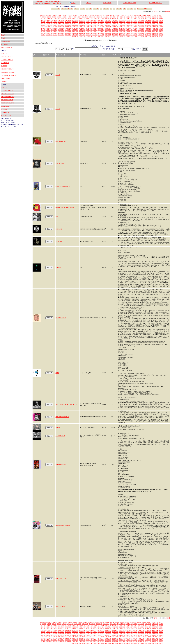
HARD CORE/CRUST (7, 57)
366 (92, 25)
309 (80, 23)
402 (54, 27)
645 (136, 33)
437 (136, 27)
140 (49, 19)
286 (148, 22)
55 (125, 15)
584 (115, 32)
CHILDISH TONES (61, 141)
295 (47, 23)
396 (162, 25)
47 (112, 15)
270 (110, 22)
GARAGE (4, 81)
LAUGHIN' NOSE (61, 464)
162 (101, 19)
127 (141, 17)
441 (146, 27)
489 (136, 28)
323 (113, 23)
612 (59, 33)
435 (131, 27)
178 (139, 19)
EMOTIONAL (5, 63)
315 (94, 23)
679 (94, 35)
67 (146, 15)
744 (155, 36)
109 (99, 17)
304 (68, 23)
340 (153, 23)
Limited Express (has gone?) (63, 525)
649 (146, 33)
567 (75, 32)
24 (73, 15)
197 (61, 20)
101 (80, 17)
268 (106, 22)
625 (89, 33)
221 (117, 20)
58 (130, 15)
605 (42, 33)
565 (70, 32)
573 (89, 32)
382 (129, 25)
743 (153, 36)
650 (148, 33)
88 (57, 17)
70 (151, 15)
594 (139, 32)
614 (63, 33)
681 (99, 35)
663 (56, 35)
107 (94, 17)
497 (155, 28)
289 (155, 22)
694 (129, 35)
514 (73, 30)
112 (106, 17)
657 (42, 35)
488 (134, 28)
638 (120, 33)
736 (136, 36)
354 (63, 25)
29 (82, 15)
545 (146, 30)
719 (96, 36)
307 (75, 23)
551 (160, 30)
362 (82, 25)
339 (150, 23)
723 (106, 36)
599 (150, 32)
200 (68, 20)
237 (155, 20)
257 (80, 22)
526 (101, 30)
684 (106, 35)
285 (146, 22)
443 (150, 27)
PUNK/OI (4, 54)
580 (106, 32)
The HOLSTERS (60, 606)
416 (87, 27)
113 (108, 17)
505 (52, 30)
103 (85, 17)
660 (49, 35)
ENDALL (58, 428)
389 (146, 25)
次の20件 (167, 11)
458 (63, 28)
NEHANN (58, 267)
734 (131, 36)
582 (110, 32)
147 (66, 19)
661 (51, 35)
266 (101, 22)
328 (124, 23)
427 (113, 27)
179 (141, 19)
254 (73, 22)
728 (117, 36)
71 (152, 15)
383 (131, 25)
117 (117, 17)
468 (87, 28)
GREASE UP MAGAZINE (63, 186)
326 (120, 23)
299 (56, 23)
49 (115, 15)
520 (87, 30)
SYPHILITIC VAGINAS (62, 417)
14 (56, 15)
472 (96, 28)
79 (42, 17)
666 (63, 35)
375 (113, 25)
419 (94, 27)
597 (146, 32)
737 (139, 36)
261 (89, 22)
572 (87, 32)
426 (110, 27)
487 (131, 28)
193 (52, 20)
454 (54, 28)
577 (99, 32)
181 (146, 19)
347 (47, 25)
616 (68, 33)
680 (96, 35)
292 (162, 22)
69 (149, 15)
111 (104, 17)
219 (113, 20)
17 (62, 15)
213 (99, 20)
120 (124, 17)
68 (147, 15)
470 (92, 28)
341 (155, 23)
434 (129, 27)
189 (42, 20)
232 (143, 20)
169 (117, 19)
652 (153, 33)
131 (150, 17)
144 (59, 19)
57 (129, 15)
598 (148, 32)
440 (143, 27)
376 (115, 25)
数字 (138, 9)
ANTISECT (59, 241)
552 (162, 30)
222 (120, 20)
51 (119, 15)
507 (56, 30)
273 (117, 22)
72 (154, 15)
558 (54, 32)
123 (131, 17)
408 (68, 27)
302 (63, 23)
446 (157, 27)
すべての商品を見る (7, 47)
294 (44, 23)
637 (117, 33)
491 (141, 28)
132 (153, 17)
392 (153, 25)
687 (113, 35)
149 (70, 19)
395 (160, 25)
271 (113, 22)
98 (74, 17)
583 (113, 32)
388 (143, 25)
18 (63, 15)
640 (124, 33)
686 (110, 35)
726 (113, 36)
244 (49, 22)
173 (127, 19)
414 (82, 27)
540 (134, 30)
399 (47, 27)
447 (160, 27)
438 (139, 27)
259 (84, 22)
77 (162, 15)
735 (134, 36)
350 (54, 25)
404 (59, 27)
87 (56, 17)
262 (92, 22)
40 (100, 15)
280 (134, 22)
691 (122, 35)
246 (54, 22)
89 (59, 17)
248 (59, 22)
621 (80, 33)
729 (120, 36)
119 (122, 17)
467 (84, 28)
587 (122, 32)
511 (66, 30)
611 (56, 33)
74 (157, 15)
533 (117, 30)
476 (106, 28)
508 (59, 30)
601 (155, 32)
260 (87, 22)
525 (99, 30)
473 (99, 28)
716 (89, 36)
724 (108, 36)
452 (49, 28)
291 (160, 22)
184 (153, 19)
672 (77, 35)
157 (89, 19)
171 (122, 19)
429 (117, 27)
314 (92, 23)
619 (75, 33)
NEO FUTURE (60, 163)
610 (54, 33)
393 (155, 25)
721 (101, 36)
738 (141, 36)
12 (53, 15)
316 (96, 23)
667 (66, 35)
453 (51, 28)
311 (85, 23)
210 (92, 20)
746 (160, 36)
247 (56, 22)
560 (59, 32)
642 (129, 33)
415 (84, 27)
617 (70, 33)
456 (59, 28)
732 (127, 36)
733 (129, 36)
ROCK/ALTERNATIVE (8, 103)
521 (89, 30)
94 (68, 17)
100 (78, 17)
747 (162, 36)
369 (99, 25)
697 (136, 35)
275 (122, 22)
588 (124, 32)
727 (115, 36)
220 (115, 20)
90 (61, 17)
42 (104, 15)
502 (44, 30)
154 (82, 19)
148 (68, 19)
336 (143, 23)
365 (89, 25)
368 (96, 25)
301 (61, 23)
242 (44, 22)
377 (117, 25)
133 (155, 17)
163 (103, 19)
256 (77, 22)
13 (55, 15)
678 (92, 35)
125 (136, 17)
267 (103, 22)
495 (150, 28)
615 (66, 33)
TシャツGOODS (6, 115)
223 (122, 20)
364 (87, 25)
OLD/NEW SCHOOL (7, 60)
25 (75, 15)
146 (63, 19)
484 (124, 28)
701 (146, 35)
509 (61, 30)
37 (95, 15)
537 (127, 30)
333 (136, 23)
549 (155, 30)
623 (84, 33)
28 (80, 15)
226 (129, 20)
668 (68, 35)
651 (150, 33)
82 (47, 17)
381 (127, 25)
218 (110, 20)
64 (141, 15)
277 (127, 22)
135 (160, 17)
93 (66, 17)
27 (78, 15)
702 (148, 35)
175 (131, 19)
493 (146, 28)
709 (73, 36)
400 (49, 27)
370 (101, 25)
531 (113, 30)
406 (63, 27)
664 (59, 35)
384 (134, 25)
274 (120, 22)
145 (61, 19)
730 (122, 36)
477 (108, 28)
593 (136, 32)
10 (50, 15)
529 (108, 30)
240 (162, 20)
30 (83, 15)
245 (51, 22)
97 (72, 17)
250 (63, 22)
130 (148, 17)
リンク (89, 3)
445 (155, 27)
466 (82, 28)
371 (103, 25)
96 (71, 17)
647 (141, 33)
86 (54, 17)
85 (52, 17)
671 (75, 35)
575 (94, 32)
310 (82, 23)
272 (115, 22)
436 (134, 27)
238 (157, 20)
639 (122, 33)
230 (139, 20)
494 (148, 28)
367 (94, 25)
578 (101, 32)
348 (49, 25)
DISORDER (59, 229)
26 (77, 15)
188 (162, 19)
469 (89, 28)
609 (52, 33)
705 (155, 35)
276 (124, 22)
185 (155, 19)
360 (77, 25)
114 (111, 17)
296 (49, 23)
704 (153, 35)
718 (94, 36)
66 (144, 15)
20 (67, 15)
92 (64, 17)
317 (99, 23)
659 (47, 35)
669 (70, 35)
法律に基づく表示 (129, 3)
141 (51, 19)
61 (136, 15)
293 (42, 23)
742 (150, 36)
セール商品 (4, 44)
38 (97, 15)
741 (148, 36)
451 (47, 28)
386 (139, 25)
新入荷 (3, 35)
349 (51, 25)
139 (47, 19)
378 (120, 25)
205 (80, 20)
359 (75, 25)
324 (115, 23)
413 (80, 27)
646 (139, 33)
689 (117, 35)
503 (47, 30)
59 (132, 15)
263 (94, 22)
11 (52, 15)
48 (114, 15)
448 (162, 27)
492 (143, 28)
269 (108, 22)
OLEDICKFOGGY (61, 579)
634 (110, 33)
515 (75, 30)
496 (153, 28)
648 (143, 33)
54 (124, 15)
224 (124, 20)
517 (80, 30)
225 (127, 20)
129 (146, 17)
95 (69, 17)
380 (124, 25)
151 (75, 19)
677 (89, 35)
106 (92, 17)
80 (44, 17)
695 (131, 35)
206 (82, 20)
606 (44, 33)
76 (161, 15)
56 (127, 15)
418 (92, 27)
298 (54, 23)
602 (157, 32)
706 (157, 35)
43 (105, 15)
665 (61, 35)
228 (134, 20)
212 (96, 20)
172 (124, 19)
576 (96, 32)
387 (141, 25)
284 (143, 22)
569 (80, 32)
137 (42, 19)
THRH (57, 373)
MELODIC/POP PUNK (8, 69)
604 (162, 32)
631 (103, 33)
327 (122, 23)
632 (106, 33)
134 (157, 17)
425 (108, 27)
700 (143, 35)
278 (129, 22)
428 (115, 27)
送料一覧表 (107, 3)
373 (108, 25)
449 (42, 28)
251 (66, 22)
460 (68, 28)
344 (162, 23)
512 (68, 30)
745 (157, 36)
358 (73, 25)
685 (108, 35)
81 (46, 17)
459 (66, 28)
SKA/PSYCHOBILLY (7, 100)
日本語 (146, 9)
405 (61, 27)
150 (73, 19)
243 (47, 22)
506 (54, 30)
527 (103, 30)
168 (115, 19)
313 (89, 23)
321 (108, 23)
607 (47, 33)
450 (44, 28)
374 (110, 25)
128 (143, 17)
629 (99, 33)
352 (59, 25)
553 (42, 32)
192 (49, 20)
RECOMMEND (5, 41)
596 (143, 32)
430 (120, 27)
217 (108, 20)
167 (113, 19)
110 (101, 17)
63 (139, 15)
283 (141, 22)
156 (87, 19)
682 (101, 35)
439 (141, 27)
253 (70, 22)
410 (73, 27)
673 (80, 35)
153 (80, 19)
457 (61, 28)
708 (162, 35)
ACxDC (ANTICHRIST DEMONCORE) (67, 404)
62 (137, 15)
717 (92, 36)
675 (84, 35)
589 (127, 32)
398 (44, 27)
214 (101, 20)
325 (117, 23)
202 (73, 20)
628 (96, 33)
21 (68, 15)
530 (110, 30)
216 (106, 20)
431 (122, 27)
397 (42, 27)
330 (129, 23)
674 (82, 35)
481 (117, 28)
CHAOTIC (4, 66)
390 (148, 25)
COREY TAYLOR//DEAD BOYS (65, 208)
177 (136, 19)
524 (96, 30)
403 (56, 27)
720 (99, 36)
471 (94, 28)
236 (153, 20)
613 (61, 33)
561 (61, 32)
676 (87, 35)
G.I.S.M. (58, 75)
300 (59, 23)
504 (49, 30)
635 (113, 33)
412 (77, 27)
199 (66, 20)
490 (139, 28)
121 (127, 17)
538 (129, 30)
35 (92, 15)
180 (143, 19)
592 (134, 32)
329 (127, 23)
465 (80, 28)
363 (84, 25)
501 (42, 30)
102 (83, 17)
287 (150, 22)
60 (134, 15)
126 (139, 17)
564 (68, 32)
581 (108, 32)
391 (150, 25)
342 (157, 23)
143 (56, 19)
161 (99, 19)
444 (153, 27)
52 (120, 15)
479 (113, 28)
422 (101, 27)
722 (103, 36)
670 (73, 35)
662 (54, 35)
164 (106, 19)
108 (97, 17)
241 (42, 22)
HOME (72, 3)
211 (94, 20)
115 (113, 17)
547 (150, 30)
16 (60, 15)
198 (63, 20)
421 (99, 27)
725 (110, 36)
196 (59, 20)
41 (102, 15)
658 (44, 35)
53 (122, 15)
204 (77, 20)
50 (117, 15)
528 (106, 30)
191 (47, 20)
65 (142, 15)
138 (44, 19)
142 (54, 19)
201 (70, 20)
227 (131, 20)
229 (136, 20)
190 (44, 20)
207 (85, 20)
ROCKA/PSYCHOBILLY (8, 72)
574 (92, 32)
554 (44, 32)
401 (52, 27)
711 (77, 36)
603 (160, 32)
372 (106, 25)
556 (49, 32)
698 (139, 35)
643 (131, 33)
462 (73, 28)
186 (157, 19)
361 (80, 25)
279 (131, 22)
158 (92, 19)
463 (75, 28)
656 (162, 33)
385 (136, 25)
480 (115, 28)
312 (87, 23)
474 (101, 28)
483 (122, 28)
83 (49, 17)
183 (150, 19)
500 (162, 28)
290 (157, 22)
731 (124, 36)
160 (96, 19)
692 (124, 35)
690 (120, 35)
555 (47, 32)
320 (106, 23)
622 (82, 33)
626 (92, 33)
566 (73, 32)
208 (87, 20)
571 (84, 32)
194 (54, 20)
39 (99, 15)
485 (127, 28)
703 (150, 35)
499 (160, 28)
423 (103, 27)
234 (148, 20)
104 (87, 17)
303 (66, 23)
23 (72, 15)
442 (148, 27)
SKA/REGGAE (5, 78)
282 (139, 22)
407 (66, 27)
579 (103, 32)
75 (159, 15)
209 (89, 20)
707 (160, 35)
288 (153, 22)
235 (150, 20)
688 (115, 35)
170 (120, 19)
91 (62, 17)
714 (84, 36)
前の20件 (156, 11)
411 (75, 27)
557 (51, 32)
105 (90, 17)
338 (148, 23)
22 (70, 15)
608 (49, 33)
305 (70, 23)
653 (155, 33)
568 (77, 32)
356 (68, 25)
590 (129, 32)
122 (129, 17)
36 (93, 15)
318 (101, 23)
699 (141, 35)
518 (82, 30)
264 (96, 22)
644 (134, 33)
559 (56, 32)
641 (127, 33)
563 (66, 32)
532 (115, 30)
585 (117, 32)
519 (84, 30)
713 (82, 36)
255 (75, 22)
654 (157, 33)
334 (139, 23)
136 (162, 17)
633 (108, 33)
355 (66, 25)
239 (160, 20)
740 (146, 36)
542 (139, 30)
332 (134, 23)
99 (76, 17)
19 (65, 15)
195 (56, 20)
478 (110, 28)
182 (148, 19)
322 (110, 23)
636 (115, 33)
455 (56, 28)
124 (134, 17)
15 (58, 15)
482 (120, 28)
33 (88, 15)
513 (70, 30)
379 (122, 25)
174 (129, 19)
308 (77, 23)
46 (110, 15)
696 (134, 35)
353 (61, 25)
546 (148, 30)
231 (141, 20)
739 (143, 36)
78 (41, 17)
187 (160, 19)
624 (87, 33)
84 (51, 17)
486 (129, 28)
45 (109, 15)
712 (80, 36)
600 (153, 32)
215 (103, 20)
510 (63, 30)
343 (160, 23)
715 (87, 36)
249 (61, 22)
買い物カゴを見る (155, 3)
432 (124, 27)
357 (70, 25)
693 (127, 35)
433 (127, 27)
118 (120, 17)
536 (124, 30)
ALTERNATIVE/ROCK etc (9, 75)
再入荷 (3, 38)
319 (103, 23)
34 (90, 15)
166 (110, 19)
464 (77, 28)
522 (92, 30)
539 (131, 30)
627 (94, 33)
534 (120, 30)
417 (89, 27)
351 (56, 25)
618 (73, 33)
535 (122, 30)
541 (136, 30)
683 (103, 35)
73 (156, 15)
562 (63, 32)
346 (44, 25)
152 (77, 19)
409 (70, 27)
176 (134, 19)
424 (106, 27)
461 (70, 28)
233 (146, 20)
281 (136, 22)
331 (131, 23)
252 (68, 22)
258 (82, 22)
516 (77, 30)
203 (75, 20)
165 (108, 19)
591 (131, 32)
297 (52, 23)
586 (120, 32)
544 (143, 30)
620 (77, 33)
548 (153, 30)
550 (157, 30)
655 (160, 33)
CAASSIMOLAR (60, 436)
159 (94, 19)
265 (99, 22)
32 (87, 15)
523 (94, 30)
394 (157, 25)
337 (146, 23)
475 (103, 28)
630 (101, 33)
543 (141, 30)
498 (157, 28)
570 (82, 32)
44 (107, 15)
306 (73, 23)
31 (85, 15)
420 (96, 27)
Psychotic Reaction (61, 318)
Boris (57, 217)
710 (75, 36)
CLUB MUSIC (5, 112)
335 (141, 23)
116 (115, 17)
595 (141, 32)
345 (42, 25)
